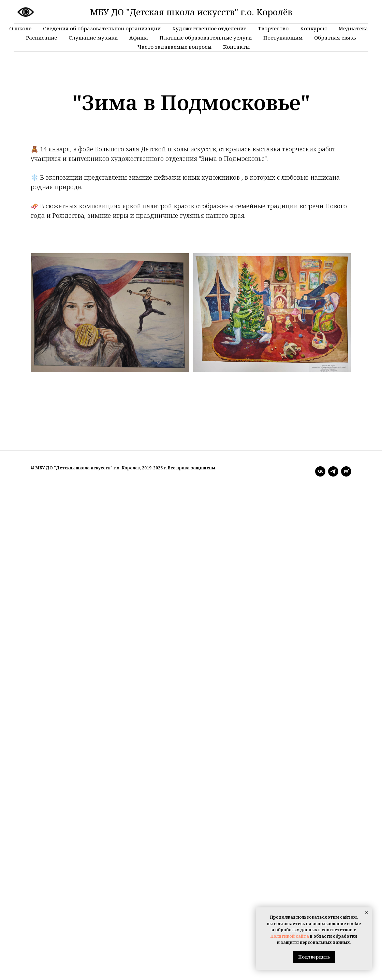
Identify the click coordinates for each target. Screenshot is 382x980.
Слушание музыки (93, 37)
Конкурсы (313, 28)
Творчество (273, 28)
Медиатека (353, 28)
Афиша (139, 37)
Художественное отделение (209, 28)
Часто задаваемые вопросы (174, 47)
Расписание (41, 37)
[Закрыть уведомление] (367, 913)
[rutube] (346, 471)
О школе (20, 28)
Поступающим (283, 37)
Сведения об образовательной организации (102, 28)
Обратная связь (335, 37)
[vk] (320, 471)
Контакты (236, 47)
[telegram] (333, 471)
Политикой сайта (290, 936)
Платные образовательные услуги (206, 37)
